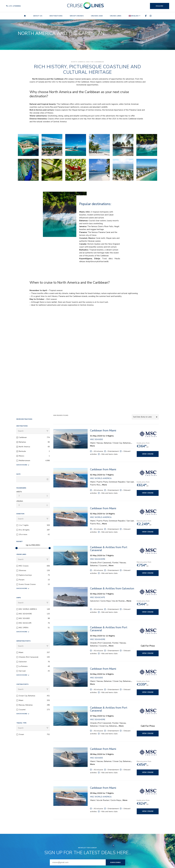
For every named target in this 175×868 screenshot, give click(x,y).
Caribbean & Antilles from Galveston (112, 589)
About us (38, 16)
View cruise (148, 454)
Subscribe (115, 862)
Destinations (56, 16)
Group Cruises (77, 16)
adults (19, 492)
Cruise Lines (116, 16)
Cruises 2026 (97, 16)
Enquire (160, 6)
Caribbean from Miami (103, 431)
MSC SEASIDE (96, 439)
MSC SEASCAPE (98, 597)
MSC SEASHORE (98, 559)
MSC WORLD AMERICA (101, 478)
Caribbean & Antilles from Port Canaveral (109, 549)
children (20, 501)
